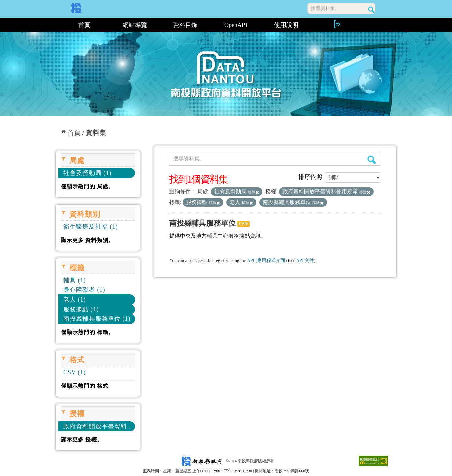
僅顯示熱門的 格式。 (87, 386)
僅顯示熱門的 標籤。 (87, 332)
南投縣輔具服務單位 (202, 223)
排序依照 (310, 177)
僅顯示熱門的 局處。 (87, 186)
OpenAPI (236, 25)
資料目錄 (185, 25)
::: (56, 25)
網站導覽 (135, 25)
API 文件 (305, 260)
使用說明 (286, 25)
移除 (253, 192)
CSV (243, 224)
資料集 (96, 133)
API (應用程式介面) (267, 260)
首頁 (84, 25)
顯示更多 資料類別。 (87, 240)
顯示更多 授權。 (82, 440)
